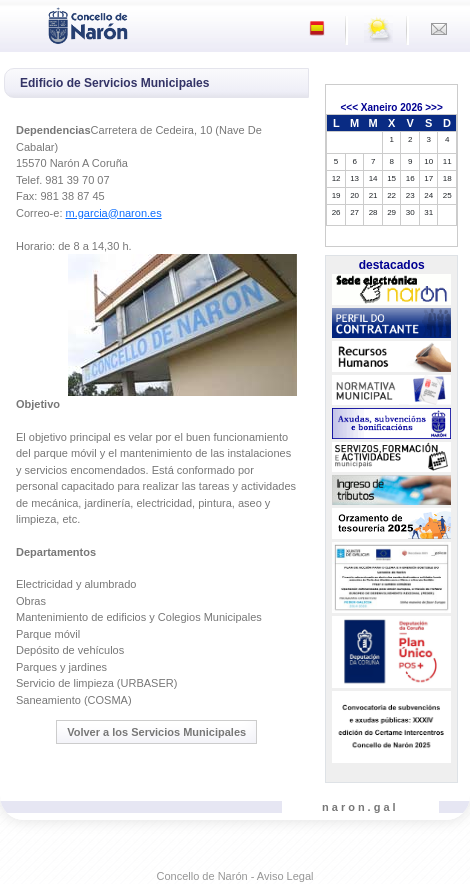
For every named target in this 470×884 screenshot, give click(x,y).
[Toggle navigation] (21, 24)
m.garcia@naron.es (114, 213)
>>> (434, 107)
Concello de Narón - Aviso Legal (235, 876)
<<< (349, 107)
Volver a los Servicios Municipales (156, 732)
